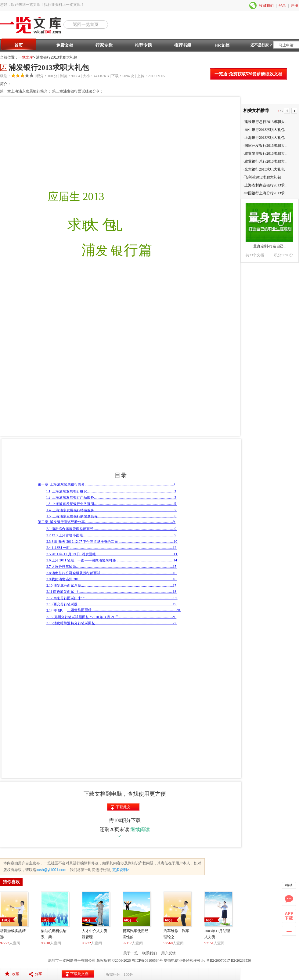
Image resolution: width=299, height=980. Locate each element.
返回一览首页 (86, 24)
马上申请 (286, 45)
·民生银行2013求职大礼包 (264, 130)
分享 (38, 974)
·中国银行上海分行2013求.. (265, 193)
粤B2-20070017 (218, 960)
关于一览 (131, 953)
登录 (282, 5)
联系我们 (149, 953)
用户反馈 (168, 953)
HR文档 (222, 45)
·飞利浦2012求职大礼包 (262, 177)
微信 (253, 5)
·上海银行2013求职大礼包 (264, 138)
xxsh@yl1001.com (51, 870)
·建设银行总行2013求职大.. (265, 122)
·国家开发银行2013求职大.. (265, 146)
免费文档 (65, 45)
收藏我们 (266, 5)
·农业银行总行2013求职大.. (265, 161)
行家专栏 (104, 45)
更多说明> (120, 870)
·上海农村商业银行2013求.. (265, 185)
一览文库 (26, 57)
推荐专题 (143, 45)
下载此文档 (123, 808)
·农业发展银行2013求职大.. (265, 153)
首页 (19, 45)
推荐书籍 (183, 45)
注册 (294, 5)
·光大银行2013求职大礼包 (264, 169)
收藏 (16, 974)
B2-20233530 (241, 960)
